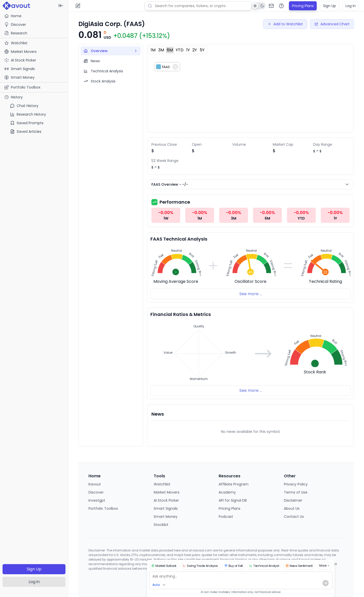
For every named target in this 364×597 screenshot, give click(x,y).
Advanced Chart (332, 24)
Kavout (95, 484)
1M (153, 50)
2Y (195, 50)
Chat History (24, 106)
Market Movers (167, 492)
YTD (180, 50)
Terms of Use (296, 492)
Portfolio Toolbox (22, 87)
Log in (34, 582)
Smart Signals (166, 508)
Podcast (226, 517)
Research (16, 33)
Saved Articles (26, 132)
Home (13, 16)
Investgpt (97, 500)
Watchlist (162, 484)
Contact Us (294, 517)
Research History (28, 114)
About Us (292, 508)
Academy (227, 492)
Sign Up (34, 569)
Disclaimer (293, 500)
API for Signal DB (233, 500)
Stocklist (161, 525)
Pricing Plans (303, 6)
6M (170, 50)
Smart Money (166, 517)
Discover (15, 25)
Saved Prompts (27, 123)
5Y (202, 50)
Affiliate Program (234, 484)
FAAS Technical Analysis (179, 239)
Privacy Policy (296, 484)
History (14, 97)
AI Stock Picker (166, 500)
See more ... (251, 294)
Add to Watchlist (285, 24)
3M (161, 50)
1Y (188, 50)
